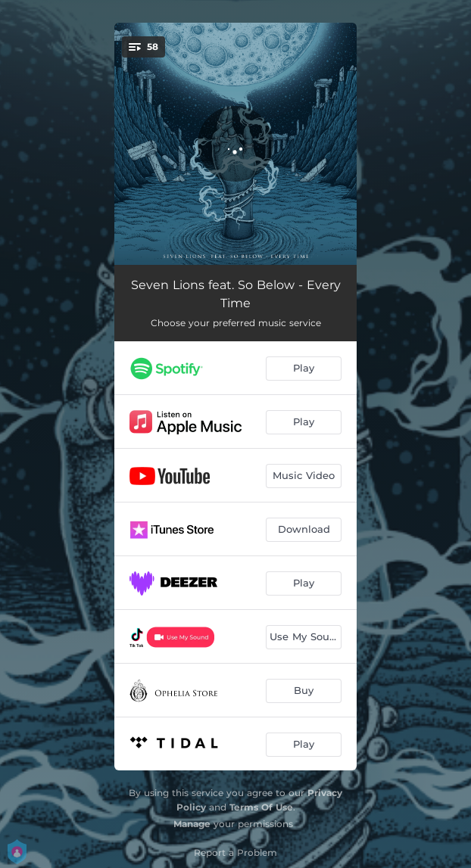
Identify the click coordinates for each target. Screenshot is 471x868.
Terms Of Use (261, 807)
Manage (192, 824)
